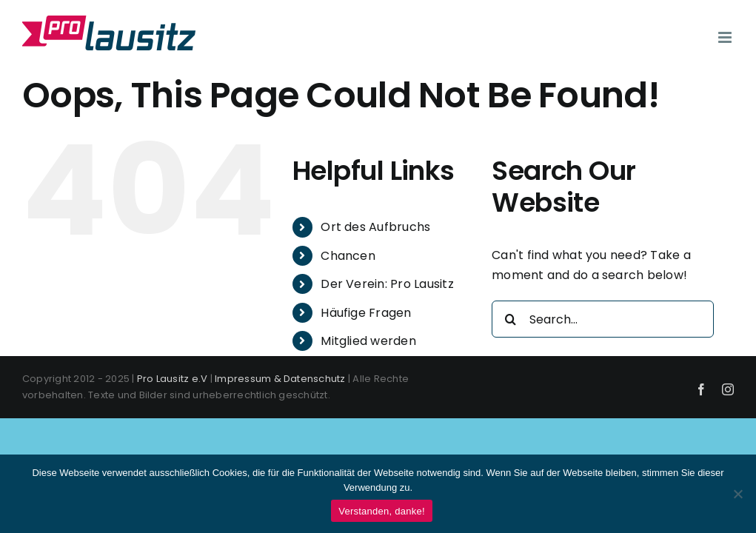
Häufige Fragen (366, 313)
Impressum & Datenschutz (280, 379)
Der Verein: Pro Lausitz (387, 284)
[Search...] (603, 319)
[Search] (510, 319)
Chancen (348, 256)
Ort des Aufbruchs (375, 227)
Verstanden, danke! (382, 511)
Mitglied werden (368, 341)
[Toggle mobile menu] (726, 37)
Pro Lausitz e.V (173, 379)
